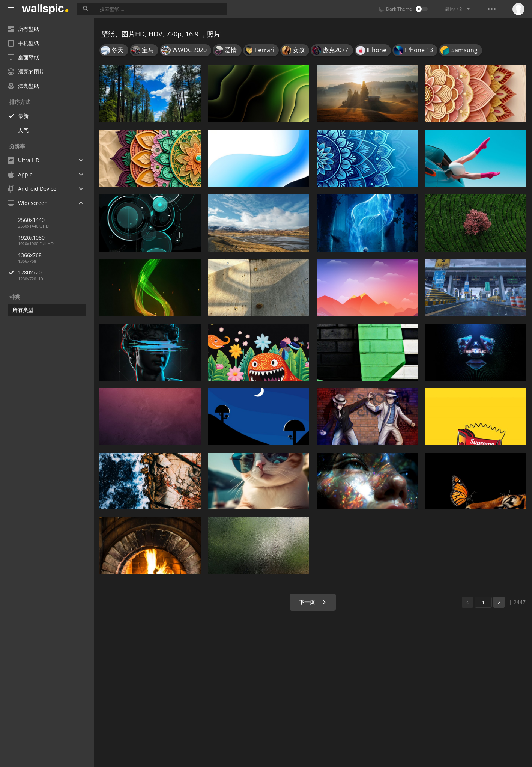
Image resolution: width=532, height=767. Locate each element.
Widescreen (28, 203)
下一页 (313, 602)
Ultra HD (23, 160)
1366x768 (30, 255)
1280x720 (56, 272)
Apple (20, 174)
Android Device (32, 189)
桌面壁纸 (23, 57)
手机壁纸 (23, 43)
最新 (23, 116)
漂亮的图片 (26, 72)
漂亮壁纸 (23, 86)
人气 (23, 130)
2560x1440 (31, 220)
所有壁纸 (23, 29)
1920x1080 (31, 237)
